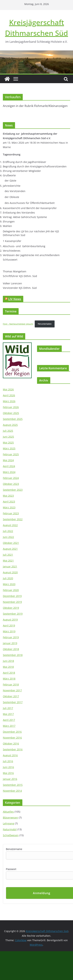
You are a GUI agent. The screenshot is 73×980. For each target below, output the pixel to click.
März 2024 (9, 472)
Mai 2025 (8, 443)
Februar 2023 (11, 513)
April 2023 (9, 502)
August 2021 (10, 549)
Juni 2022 (8, 537)
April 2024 (9, 466)
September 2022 (13, 519)
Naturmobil (10, 829)
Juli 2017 (8, 708)
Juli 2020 (8, 578)
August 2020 (10, 572)
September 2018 (13, 655)
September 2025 (13, 419)
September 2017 (13, 702)
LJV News (15, 299)
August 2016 (10, 755)
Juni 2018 (8, 661)
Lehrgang (8, 823)
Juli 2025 (8, 431)
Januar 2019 (10, 643)
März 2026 (9, 401)
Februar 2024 (11, 478)
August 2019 (10, 620)
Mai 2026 (8, 389)
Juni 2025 (8, 437)
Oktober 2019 (11, 608)
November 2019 (12, 602)
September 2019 (13, 614)
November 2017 (12, 690)
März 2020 (9, 584)
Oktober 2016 (11, 743)
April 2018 (9, 673)
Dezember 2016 (12, 732)
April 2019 (9, 625)
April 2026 (9, 395)
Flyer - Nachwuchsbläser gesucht (18, 324)
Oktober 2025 (11, 413)
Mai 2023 (8, 496)
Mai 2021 (8, 561)
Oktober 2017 (11, 696)
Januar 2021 (10, 566)
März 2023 (9, 507)
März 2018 (9, 679)
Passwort (11, 869)
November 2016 (12, 738)
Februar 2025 (11, 454)
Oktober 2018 (11, 649)
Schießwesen (11, 835)
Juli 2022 (8, 531)
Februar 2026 (11, 407)
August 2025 (10, 425)
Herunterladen (45, 324)
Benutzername (14, 849)
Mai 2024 (8, 460)
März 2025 (9, 448)
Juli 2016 (8, 761)
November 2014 (12, 791)
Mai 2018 (8, 667)
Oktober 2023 (11, 484)
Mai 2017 (8, 714)
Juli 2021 (8, 555)
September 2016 (13, 749)
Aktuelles (8, 812)
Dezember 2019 (12, 596)
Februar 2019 (11, 637)
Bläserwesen (10, 818)
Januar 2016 (10, 779)
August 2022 (10, 525)
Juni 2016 (8, 767)
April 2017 (9, 720)
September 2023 (13, 490)
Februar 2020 (11, 590)
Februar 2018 (11, 684)
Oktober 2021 (11, 543)
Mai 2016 (8, 773)
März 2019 (9, 631)
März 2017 (9, 726)
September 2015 (13, 785)
